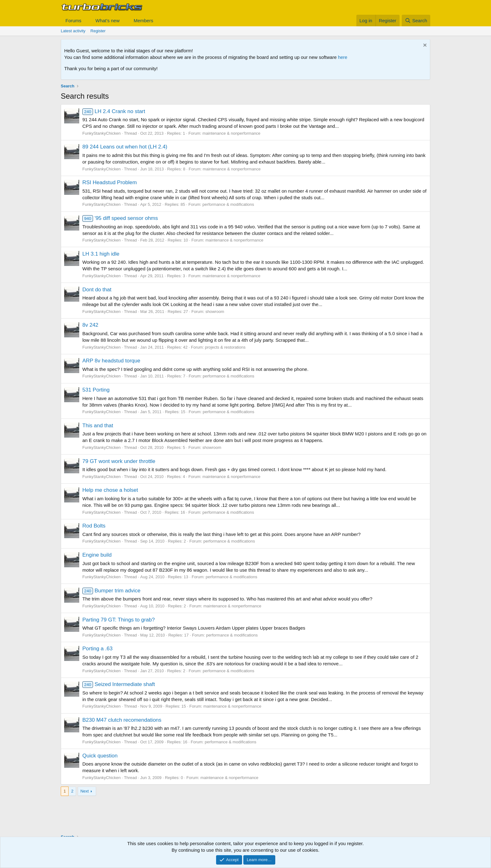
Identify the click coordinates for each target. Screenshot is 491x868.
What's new (108, 21)
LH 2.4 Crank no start (114, 111)
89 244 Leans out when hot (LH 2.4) (125, 147)
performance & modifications (228, 204)
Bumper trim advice (111, 591)
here (343, 57)
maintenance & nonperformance (232, 133)
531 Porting (96, 390)
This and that (98, 426)
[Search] (416, 21)
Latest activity (73, 31)
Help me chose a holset (110, 490)
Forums (73, 21)
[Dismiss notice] (424, 46)
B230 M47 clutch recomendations (122, 720)
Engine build (97, 555)
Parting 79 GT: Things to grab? (119, 620)
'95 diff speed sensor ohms (120, 218)
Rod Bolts (94, 526)
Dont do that (97, 290)
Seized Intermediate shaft (119, 684)
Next (85, 791)
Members (144, 21)
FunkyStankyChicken (101, 133)
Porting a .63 (97, 649)
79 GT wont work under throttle (119, 461)
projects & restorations (225, 347)
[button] (86, 21)
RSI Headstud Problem (110, 182)
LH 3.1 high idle (101, 254)
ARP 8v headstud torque (111, 361)
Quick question (100, 756)
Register (98, 31)
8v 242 (90, 325)
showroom (215, 312)
